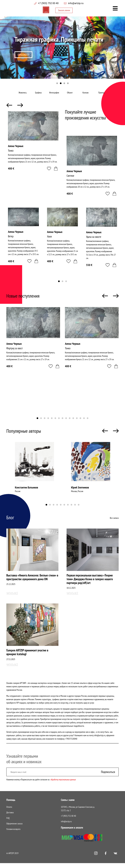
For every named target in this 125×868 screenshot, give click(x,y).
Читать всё (13, 598)
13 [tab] (80, 422)
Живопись (23, 95)
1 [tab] (57, 84)
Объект (70, 95)
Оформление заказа (14, 828)
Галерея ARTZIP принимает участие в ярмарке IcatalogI (28, 657)
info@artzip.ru (76, 3)
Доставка (10, 817)
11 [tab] (73, 422)
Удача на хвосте (94, 241)
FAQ (8, 823)
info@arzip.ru (66, 826)
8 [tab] (62, 422)
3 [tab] (64, 84)
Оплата (9, 812)
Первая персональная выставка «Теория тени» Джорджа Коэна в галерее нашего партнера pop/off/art (91, 583)
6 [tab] (55, 422)
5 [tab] (52, 422)
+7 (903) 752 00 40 (48, 3)
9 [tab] (66, 422)
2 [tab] (61, 84)
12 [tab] (77, 422)
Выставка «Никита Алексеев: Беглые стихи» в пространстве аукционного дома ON (32, 581)
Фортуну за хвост (15, 352)
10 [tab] (70, 422)
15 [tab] (88, 422)
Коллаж (86, 95)
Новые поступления (23, 300)
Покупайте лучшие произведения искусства (86, 119)
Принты (102, 95)
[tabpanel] (62, 51)
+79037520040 (71, 744)
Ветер (11, 241)
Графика (39, 95)
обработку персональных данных (64, 784)
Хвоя (50, 241)
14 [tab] (84, 422)
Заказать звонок (64, 11)
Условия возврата (13, 834)
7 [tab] (59, 422)
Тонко (11, 155)
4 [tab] (68, 84)
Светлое (71, 180)
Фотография (55, 95)
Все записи (114, 522)
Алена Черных (16, 150)
